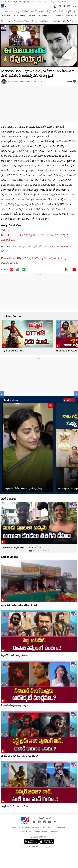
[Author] (4, 82)
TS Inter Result (57, 16)
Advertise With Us (39, 827)
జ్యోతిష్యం (23, 16)
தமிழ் (45, 1)
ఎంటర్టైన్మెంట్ (19, 11)
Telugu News (6, 21)
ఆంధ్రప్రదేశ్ (34, 11)
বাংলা (33, 1)
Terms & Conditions (50, 832)
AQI (64, 6)
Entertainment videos (40, 21)
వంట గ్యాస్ (32, 16)
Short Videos (10, 400)
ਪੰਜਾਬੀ (39, 1)
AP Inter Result (43, 16)
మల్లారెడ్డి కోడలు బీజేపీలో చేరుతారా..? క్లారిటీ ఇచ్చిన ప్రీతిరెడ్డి (23, 488)
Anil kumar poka (13, 82)
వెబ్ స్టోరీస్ (68, 11)
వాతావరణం (69, 16)
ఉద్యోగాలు (7, 16)
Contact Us (16, 827)
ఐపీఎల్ (26, 11)
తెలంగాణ (41, 11)
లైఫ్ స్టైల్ (49, 11)
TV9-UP (65, 1)
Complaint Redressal (57, 827)
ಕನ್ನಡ (15, 1)
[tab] (30, 551)
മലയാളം (52, 1)
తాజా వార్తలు (9, 11)
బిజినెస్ (61, 11)
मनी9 (58, 1)
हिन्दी (10, 1)
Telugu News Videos (21, 21)
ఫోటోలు (55, 11)
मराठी (20, 1)
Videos (5, 230)
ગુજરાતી (27, 1)
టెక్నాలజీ (15, 16)
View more (69, 400)
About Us (26, 827)
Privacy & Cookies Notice (30, 832)
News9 (4, 1)
